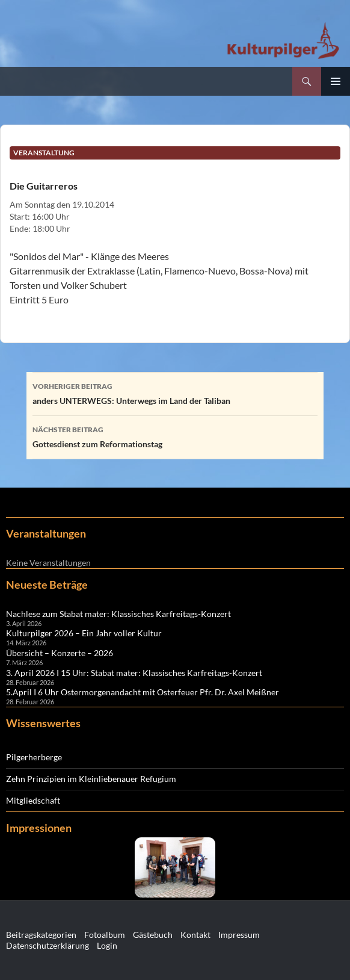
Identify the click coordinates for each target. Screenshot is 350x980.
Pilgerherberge (34, 757)
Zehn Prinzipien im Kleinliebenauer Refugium (91, 779)
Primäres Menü (336, 81)
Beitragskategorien (41, 935)
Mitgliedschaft (33, 800)
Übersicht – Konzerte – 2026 (60, 653)
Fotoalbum (105, 935)
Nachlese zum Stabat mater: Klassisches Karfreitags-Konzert (118, 614)
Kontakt (195, 935)
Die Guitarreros (44, 186)
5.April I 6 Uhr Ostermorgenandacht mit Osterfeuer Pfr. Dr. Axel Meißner (143, 692)
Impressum (239, 935)
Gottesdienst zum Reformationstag (175, 436)
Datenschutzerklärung (48, 945)
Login (107, 945)
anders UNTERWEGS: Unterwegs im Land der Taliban (175, 392)
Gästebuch (153, 935)
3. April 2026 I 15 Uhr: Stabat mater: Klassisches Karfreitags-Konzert (134, 673)
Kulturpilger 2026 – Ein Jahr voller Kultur (84, 633)
